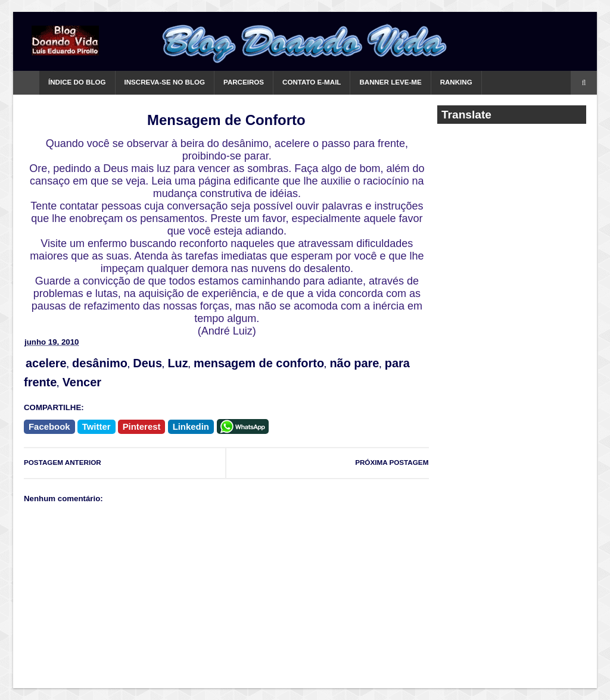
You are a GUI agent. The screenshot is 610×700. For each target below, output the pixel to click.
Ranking (456, 82)
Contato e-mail (312, 82)
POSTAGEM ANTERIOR (63, 462)
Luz (178, 363)
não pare (354, 363)
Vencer (82, 382)
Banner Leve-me (390, 82)
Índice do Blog (77, 82)
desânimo (100, 363)
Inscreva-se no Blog (165, 82)
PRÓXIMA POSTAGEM (392, 462)
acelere (46, 363)
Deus (147, 363)
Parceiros (244, 82)
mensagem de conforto (259, 363)
